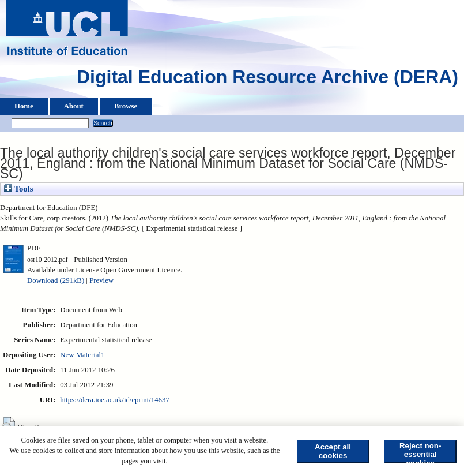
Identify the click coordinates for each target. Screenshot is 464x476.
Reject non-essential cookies (420, 452)
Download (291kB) (56, 280)
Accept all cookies (333, 451)
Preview (101, 280)
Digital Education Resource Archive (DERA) (267, 80)
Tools (18, 189)
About (74, 106)
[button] (8, 426)
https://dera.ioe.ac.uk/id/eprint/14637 (114, 400)
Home (24, 106)
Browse (126, 106)
